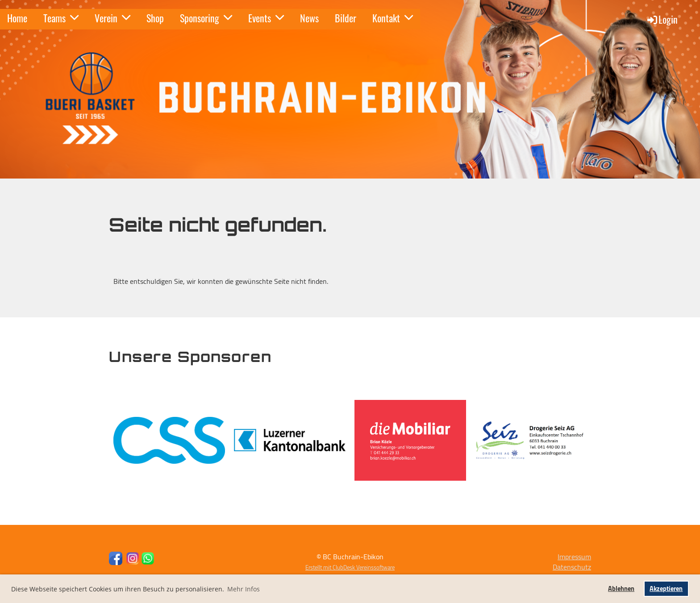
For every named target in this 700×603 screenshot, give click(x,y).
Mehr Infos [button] (244, 589)
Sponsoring (206, 18)
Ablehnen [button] (621, 588)
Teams (61, 18)
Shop (155, 18)
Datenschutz (572, 567)
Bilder (346, 18)
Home (17, 18)
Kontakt (393, 18)
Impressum (574, 557)
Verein (112, 18)
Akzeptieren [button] (666, 588)
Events (266, 18)
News (309, 18)
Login (662, 19)
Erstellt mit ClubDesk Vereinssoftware (350, 567)
